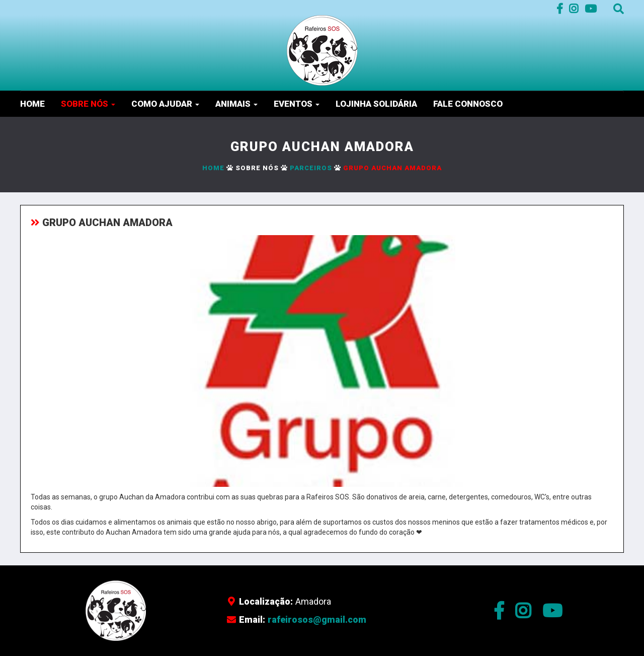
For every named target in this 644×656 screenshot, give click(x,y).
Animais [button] (236, 104)
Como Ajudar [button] (165, 104)
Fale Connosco (468, 104)
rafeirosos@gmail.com (317, 619)
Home (32, 104)
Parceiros (311, 168)
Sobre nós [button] (88, 104)
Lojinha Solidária (376, 104)
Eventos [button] (297, 104)
